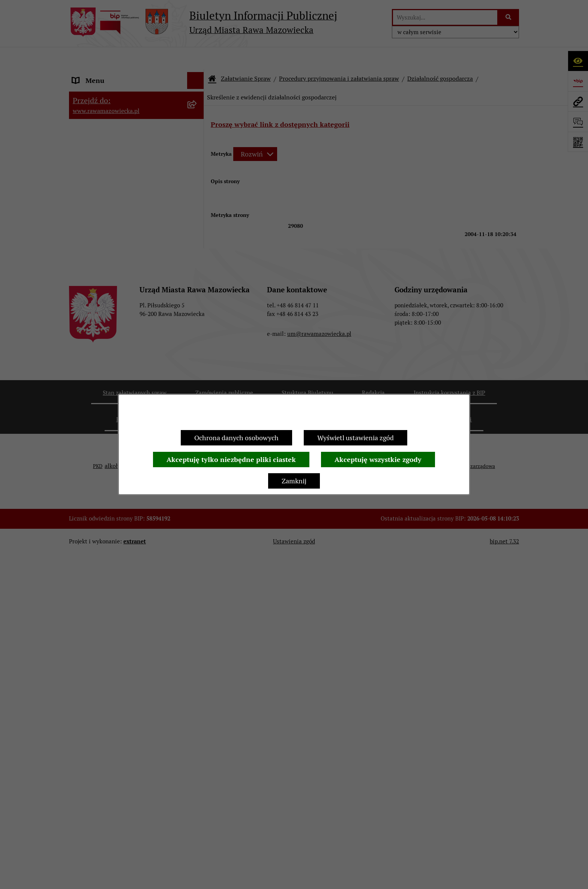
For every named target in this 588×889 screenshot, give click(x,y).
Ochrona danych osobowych (236, 438)
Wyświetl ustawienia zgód (355, 438)
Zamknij (294, 481)
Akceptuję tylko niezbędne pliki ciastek (231, 460)
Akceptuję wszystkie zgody (378, 460)
